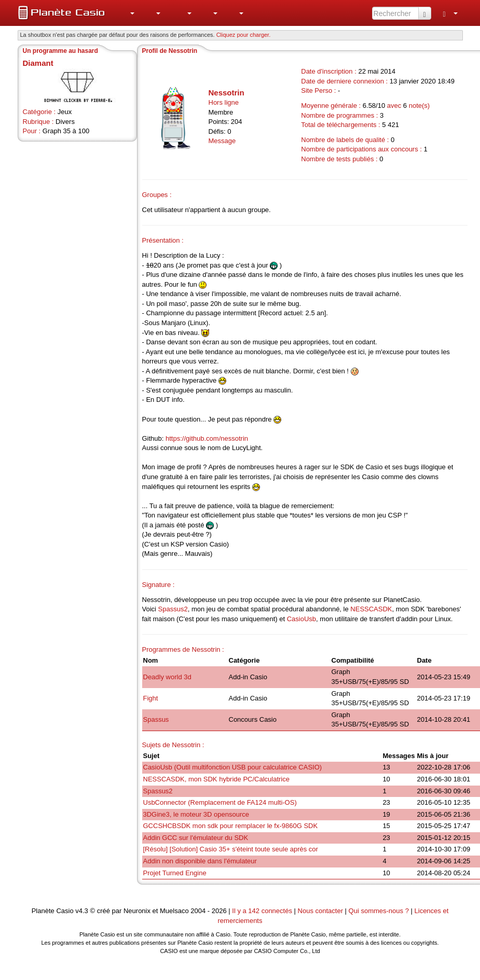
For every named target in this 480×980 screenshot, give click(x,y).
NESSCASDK (371, 609)
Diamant (38, 63)
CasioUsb (301, 619)
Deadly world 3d (167, 677)
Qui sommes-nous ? (379, 911)
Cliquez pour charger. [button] (244, 35)
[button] (127, 13)
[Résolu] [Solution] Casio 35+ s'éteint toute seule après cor (231, 849)
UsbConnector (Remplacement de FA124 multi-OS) (220, 802)
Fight (151, 698)
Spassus (156, 719)
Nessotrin (227, 93)
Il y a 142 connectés (263, 911)
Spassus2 (173, 609)
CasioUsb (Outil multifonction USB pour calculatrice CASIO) (233, 767)
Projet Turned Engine (175, 873)
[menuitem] (127, 13)
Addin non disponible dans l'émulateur (200, 861)
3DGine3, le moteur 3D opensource (196, 814)
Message (222, 141)
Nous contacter (320, 911)
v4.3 (82, 911)
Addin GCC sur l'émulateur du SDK (196, 838)
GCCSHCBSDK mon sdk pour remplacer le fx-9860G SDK (231, 826)
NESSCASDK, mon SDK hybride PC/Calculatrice (217, 779)
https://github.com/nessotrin (207, 438)
